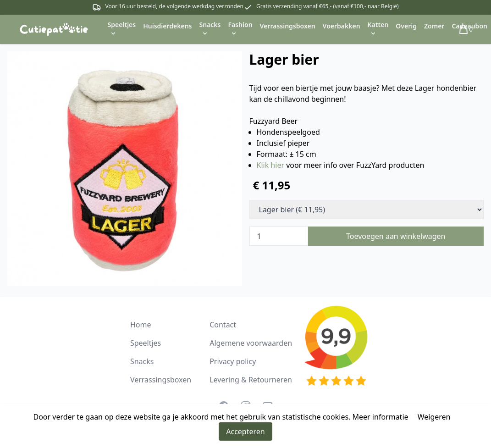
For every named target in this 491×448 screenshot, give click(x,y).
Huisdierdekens (167, 26)
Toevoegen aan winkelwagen (396, 236)
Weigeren (434, 417)
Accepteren (245, 431)
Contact (223, 325)
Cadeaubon (469, 26)
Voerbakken (342, 26)
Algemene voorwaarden (251, 343)
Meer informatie (381, 417)
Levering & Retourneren (251, 380)
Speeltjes (146, 343)
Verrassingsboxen (288, 26)
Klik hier (271, 165)
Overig (406, 26)
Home (141, 325)
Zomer (434, 26)
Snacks (142, 361)
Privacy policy (233, 361)
